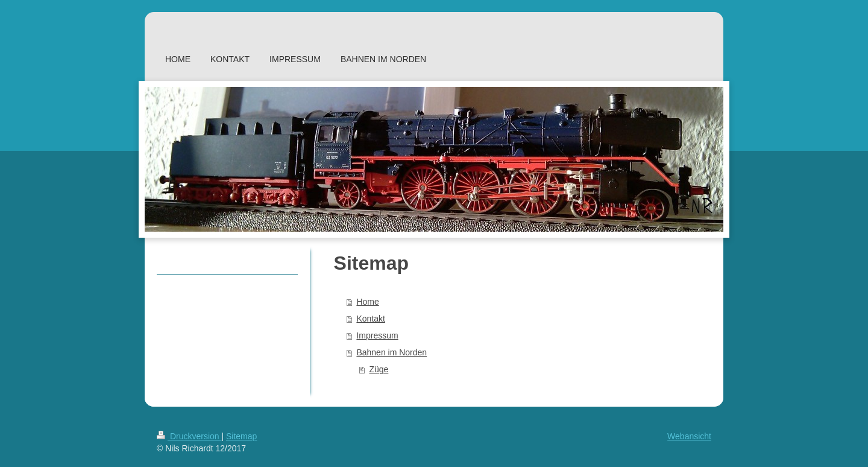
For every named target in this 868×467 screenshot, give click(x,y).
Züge (379, 369)
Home (367, 302)
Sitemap (241, 436)
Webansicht (689, 436)
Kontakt (370, 319)
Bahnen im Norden (392, 352)
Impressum (377, 335)
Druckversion (189, 436)
